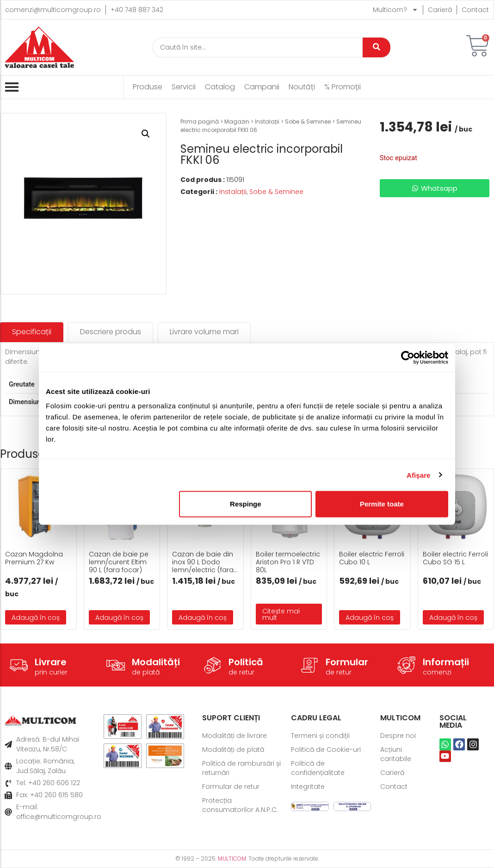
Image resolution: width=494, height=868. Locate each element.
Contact (475, 10)
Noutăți (302, 87)
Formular (347, 662)
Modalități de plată (233, 749)
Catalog (220, 87)
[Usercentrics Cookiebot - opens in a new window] (408, 357)
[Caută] (258, 47)
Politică (246, 662)
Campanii (262, 87)
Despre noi (398, 736)
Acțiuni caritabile (396, 754)
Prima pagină (200, 122)
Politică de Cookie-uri (326, 749)
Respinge (246, 504)
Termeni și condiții (320, 736)
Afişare (419, 475)
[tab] (32, 332)
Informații (446, 662)
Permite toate (382, 504)
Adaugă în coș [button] (36, 618)
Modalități (156, 662)
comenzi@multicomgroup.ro (53, 10)
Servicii (184, 87)
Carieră (440, 10)
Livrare (51, 662)
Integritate (308, 787)
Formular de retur (231, 787)
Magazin (237, 122)
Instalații (267, 122)
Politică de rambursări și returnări (241, 768)
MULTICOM (232, 859)
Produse (148, 87)
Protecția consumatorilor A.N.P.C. (240, 805)
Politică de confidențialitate (318, 768)
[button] (146, 134)
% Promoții (343, 87)
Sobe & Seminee (308, 122)
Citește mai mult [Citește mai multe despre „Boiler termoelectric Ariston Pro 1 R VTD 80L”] (281, 614)
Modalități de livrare (235, 736)
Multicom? (395, 10)
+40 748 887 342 (137, 10)
